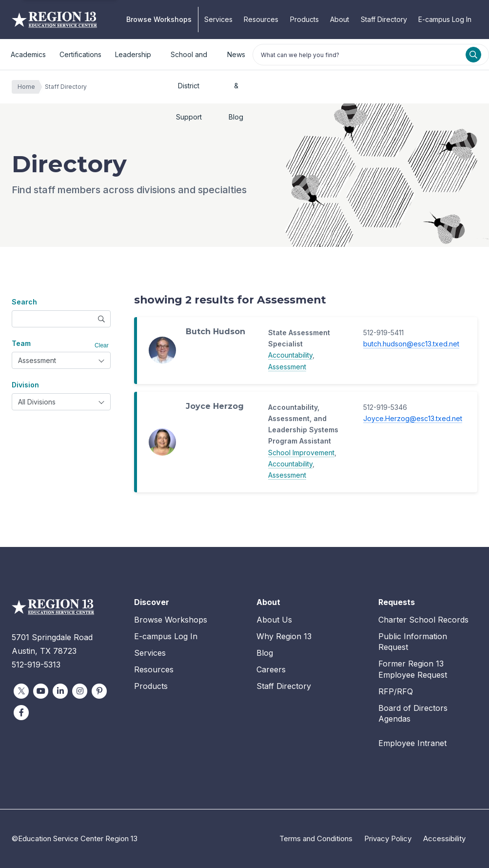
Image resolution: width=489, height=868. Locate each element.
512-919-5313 (36, 665)
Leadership (133, 54)
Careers (271, 669)
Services (218, 19)
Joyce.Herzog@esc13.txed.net (413, 418)
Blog (265, 653)
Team (21, 343)
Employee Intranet (412, 743)
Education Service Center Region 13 (54, 20)
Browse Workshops (159, 19)
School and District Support (189, 60)
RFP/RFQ (396, 691)
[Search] (473, 55)
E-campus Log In (445, 19)
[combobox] (61, 360)
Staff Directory (384, 19)
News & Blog (236, 60)
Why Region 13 (284, 636)
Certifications (80, 54)
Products (304, 19)
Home (29, 87)
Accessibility (444, 838)
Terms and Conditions (316, 838)
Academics (28, 54)
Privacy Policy (388, 838)
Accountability (290, 355)
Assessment (287, 367)
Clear (102, 345)
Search (24, 302)
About (340, 19)
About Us (274, 620)
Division (25, 385)
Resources (261, 19)
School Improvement (301, 453)
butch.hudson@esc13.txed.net (411, 344)
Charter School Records (423, 620)
